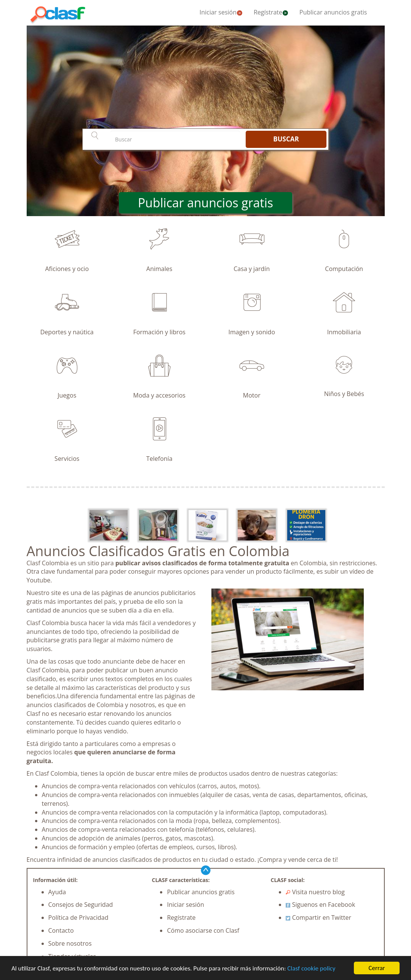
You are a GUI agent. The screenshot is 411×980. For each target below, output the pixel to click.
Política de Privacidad (78, 917)
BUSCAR (286, 139)
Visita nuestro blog (315, 892)
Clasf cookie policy (311, 970)
